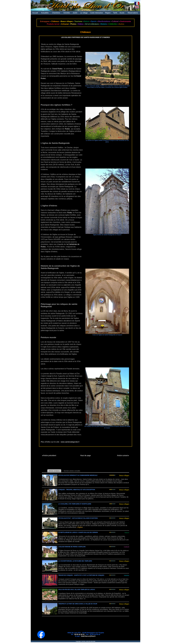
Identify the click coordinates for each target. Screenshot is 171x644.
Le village (84, 13)
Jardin (75, 13)
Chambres (56, 13)
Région (108, 13)
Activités (67, 13)
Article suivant (123, 455)
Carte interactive (97, 13)
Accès (122, 13)
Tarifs (115, 13)
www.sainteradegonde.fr (70, 442)
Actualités (45, 13)
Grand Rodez (57, 69)
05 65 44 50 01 (79, 634)
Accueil (35, 13)
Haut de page (85, 455)
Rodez (67, 129)
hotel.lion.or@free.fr (88, 636)
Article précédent (49, 455)
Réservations (133, 13)
